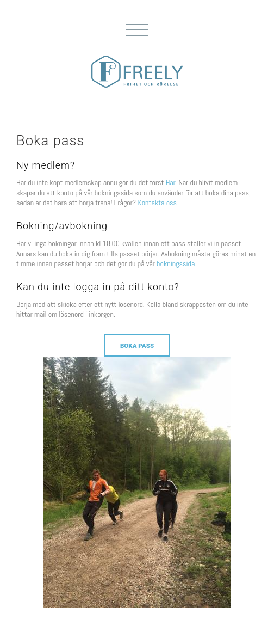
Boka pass (137, 346)
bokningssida (176, 263)
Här (171, 182)
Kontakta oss (157, 203)
